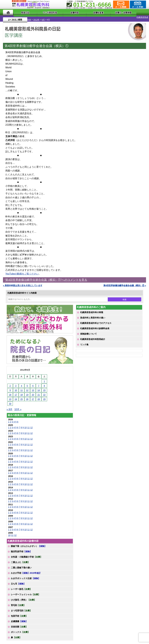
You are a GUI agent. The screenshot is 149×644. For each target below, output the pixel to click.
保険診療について (89, 331)
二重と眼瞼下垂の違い (21, 565)
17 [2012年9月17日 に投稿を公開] (16, 392)
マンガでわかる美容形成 (44, 12)
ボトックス (20, 630)
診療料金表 (84, 12)
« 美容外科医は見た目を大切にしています (23, 283)
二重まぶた (20, 560)
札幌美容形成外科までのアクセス (96, 321)
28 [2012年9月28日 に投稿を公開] (39, 397)
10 (25, 425)
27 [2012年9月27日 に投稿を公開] (33, 397)
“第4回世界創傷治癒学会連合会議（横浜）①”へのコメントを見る (46, 277)
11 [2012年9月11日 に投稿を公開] (22, 388)
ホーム (8, 12)
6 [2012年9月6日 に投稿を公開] (33, 383)
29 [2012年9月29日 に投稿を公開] (44, 397)
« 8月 (10, 407)
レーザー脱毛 (21, 587)
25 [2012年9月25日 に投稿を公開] (22, 397)
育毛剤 (18, 603)
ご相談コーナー (121, 4)
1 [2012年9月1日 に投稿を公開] (44, 379)
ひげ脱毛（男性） (23, 597)
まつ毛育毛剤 (21, 608)
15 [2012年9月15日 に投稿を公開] (44, 388)
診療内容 (66, 12)
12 (31, 425)
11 (28, 425)
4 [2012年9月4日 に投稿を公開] (22, 383)
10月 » (18, 407)
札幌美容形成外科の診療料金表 (95, 326)
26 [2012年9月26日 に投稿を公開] (27, 397)
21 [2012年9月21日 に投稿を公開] (39, 392)
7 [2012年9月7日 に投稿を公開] (39, 383)
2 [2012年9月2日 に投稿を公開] (10, 383)
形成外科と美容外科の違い (93, 315)
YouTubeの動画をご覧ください (22, 271)
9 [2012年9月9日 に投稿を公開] (10, 388)
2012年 (21, 17)
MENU (7, 4)
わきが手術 (26, 570)
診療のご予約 (138, 4)
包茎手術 (19, 613)
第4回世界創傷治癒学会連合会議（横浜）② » (125, 283)
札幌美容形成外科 (8, 17)
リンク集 (84, 342)
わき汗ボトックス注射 (25, 576)
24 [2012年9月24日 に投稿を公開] (16, 397)
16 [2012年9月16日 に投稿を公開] (10, 392)
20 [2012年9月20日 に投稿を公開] (33, 392)
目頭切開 (19, 624)
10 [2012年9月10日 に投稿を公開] (16, 388)
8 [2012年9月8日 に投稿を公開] (44, 383)
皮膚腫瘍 (19, 619)
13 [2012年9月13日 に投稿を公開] (33, 388)
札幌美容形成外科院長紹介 (93, 337)
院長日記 (22, 12)
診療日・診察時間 (107, 12)
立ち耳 (18, 581)
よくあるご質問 (134, 12)
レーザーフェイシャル (25, 592)
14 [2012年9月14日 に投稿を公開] (39, 388)
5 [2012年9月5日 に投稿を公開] (27, 383)
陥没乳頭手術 (21, 549)
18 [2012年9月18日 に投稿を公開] (22, 392)
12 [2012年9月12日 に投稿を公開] (27, 388)
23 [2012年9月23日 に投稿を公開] (10, 397)
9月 (28, 17)
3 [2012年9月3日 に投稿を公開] (16, 383)
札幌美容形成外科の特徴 (92, 310)
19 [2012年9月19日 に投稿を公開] (27, 392)
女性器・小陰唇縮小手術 (27, 554)
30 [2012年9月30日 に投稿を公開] (10, 401)
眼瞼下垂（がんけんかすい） (29, 544)
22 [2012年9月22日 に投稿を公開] (44, 392)
